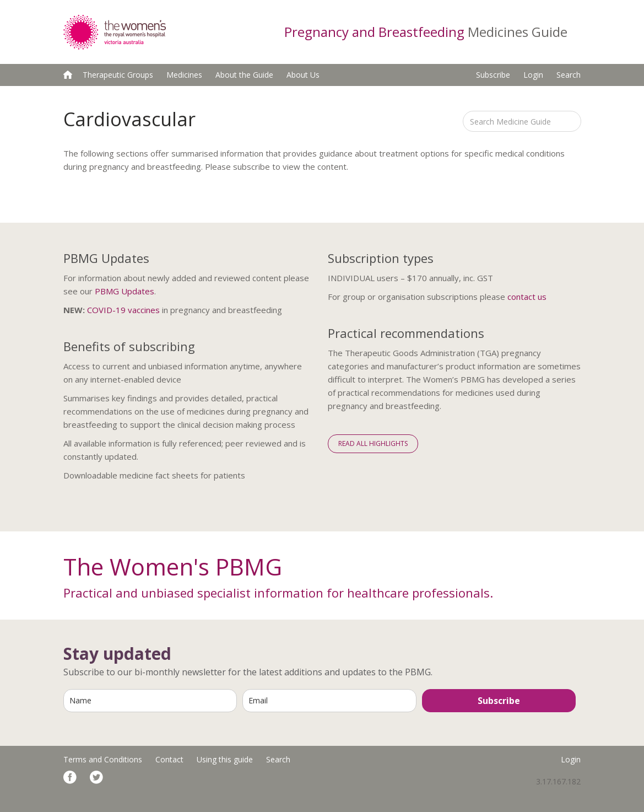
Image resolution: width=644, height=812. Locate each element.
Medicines (184, 75)
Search (569, 75)
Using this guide (225, 759)
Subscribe (493, 75)
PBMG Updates (125, 291)
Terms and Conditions (103, 759)
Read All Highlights (373, 443)
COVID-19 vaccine (121, 310)
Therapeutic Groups (118, 75)
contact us (527, 297)
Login (533, 75)
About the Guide (244, 75)
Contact (169, 759)
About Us (303, 75)
